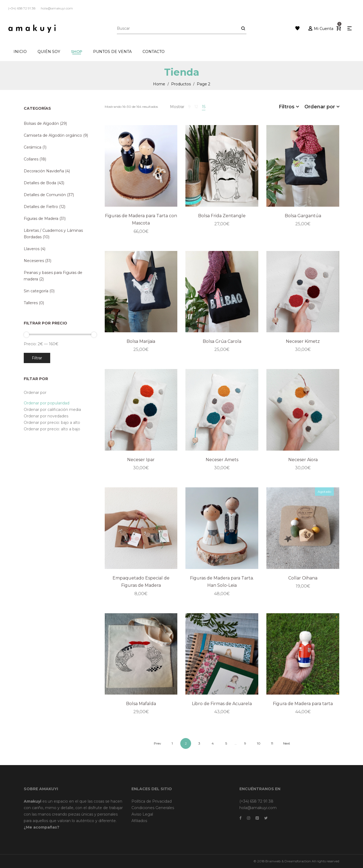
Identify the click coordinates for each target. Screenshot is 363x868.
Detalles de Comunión (45, 195)
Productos (181, 84)
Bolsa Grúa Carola (222, 341)
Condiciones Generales (153, 808)
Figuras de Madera (41, 219)
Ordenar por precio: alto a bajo (52, 429)
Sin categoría (36, 291)
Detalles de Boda (40, 183)
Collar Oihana (303, 578)
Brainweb (273, 861)
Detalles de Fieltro (41, 207)
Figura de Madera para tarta (303, 704)
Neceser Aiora (303, 460)
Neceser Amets (222, 460)
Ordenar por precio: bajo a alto (52, 423)
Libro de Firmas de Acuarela (222, 704)
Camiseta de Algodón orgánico (53, 135)
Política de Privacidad (152, 801)
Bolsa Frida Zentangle (222, 216)
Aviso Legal (142, 814)
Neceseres (34, 261)
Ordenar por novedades (46, 416)
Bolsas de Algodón (41, 123)
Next (287, 743)
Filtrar (37, 358)
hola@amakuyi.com (258, 808)
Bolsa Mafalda (141, 704)
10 (259, 743)
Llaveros (32, 249)
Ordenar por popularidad (47, 403)
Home (159, 84)
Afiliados (139, 821)
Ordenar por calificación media (52, 410)
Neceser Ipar (141, 460)
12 (196, 107)
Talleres (31, 303)
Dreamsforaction (298, 861)
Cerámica (33, 147)
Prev (157, 743)
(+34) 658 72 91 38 (256, 801)
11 (272, 743)
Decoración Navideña (44, 171)
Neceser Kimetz (303, 341)
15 (204, 107)
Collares (31, 159)
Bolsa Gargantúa (303, 216)
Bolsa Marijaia (141, 341)
